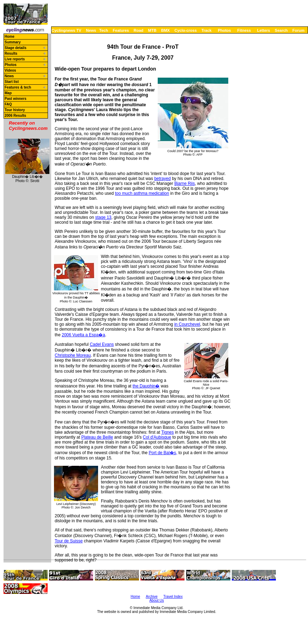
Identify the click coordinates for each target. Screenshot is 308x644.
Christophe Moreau (73, 355)
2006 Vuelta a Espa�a (83, 335)
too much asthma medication (142, 193)
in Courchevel (187, 324)
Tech (104, 30)
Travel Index (173, 597)
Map (8, 93)
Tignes (168, 432)
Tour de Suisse (69, 541)
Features (121, 30)
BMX (165, 30)
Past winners (16, 99)
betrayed (162, 179)
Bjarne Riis (185, 183)
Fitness (244, 30)
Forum (298, 30)
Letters (264, 30)
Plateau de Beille (97, 437)
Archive (152, 597)
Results (11, 53)
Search (281, 30)
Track (207, 30)
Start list (12, 82)
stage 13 (103, 217)
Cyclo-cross (186, 30)
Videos (10, 70)
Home (10, 37)
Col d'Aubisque (157, 437)
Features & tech (18, 87)
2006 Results (15, 116)
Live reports (15, 59)
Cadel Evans (102, 344)
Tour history (15, 110)
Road (139, 30)
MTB (152, 30)
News (91, 30)
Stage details (16, 48)
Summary (13, 42)
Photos (224, 30)
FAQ (8, 104)
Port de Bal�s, (163, 453)
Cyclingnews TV (66, 30)
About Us (156, 600)
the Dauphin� (146, 386)
